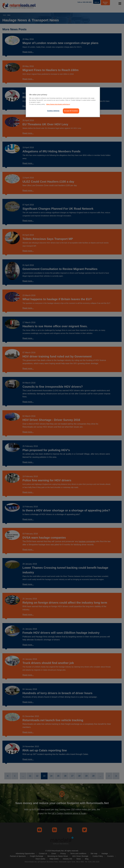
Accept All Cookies (71, 111)
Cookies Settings (53, 111)
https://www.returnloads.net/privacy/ (58, 104)
